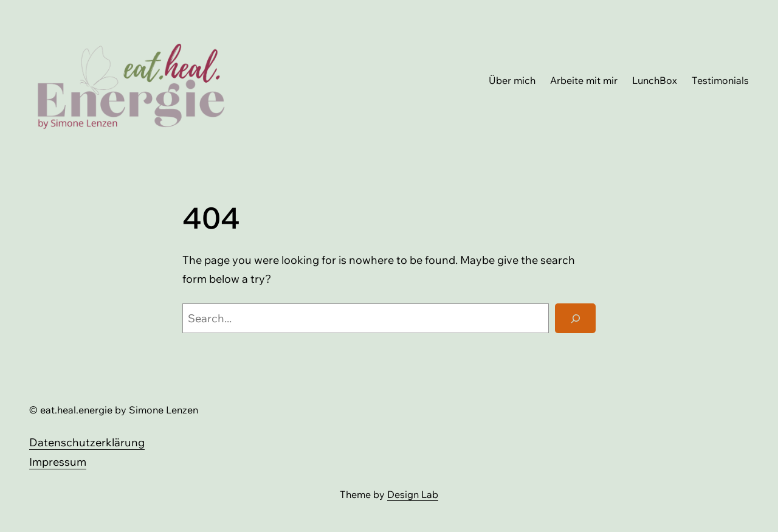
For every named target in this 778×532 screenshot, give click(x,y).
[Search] (575, 319)
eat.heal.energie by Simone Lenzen (119, 410)
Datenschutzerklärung (87, 442)
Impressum (58, 462)
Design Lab (413, 494)
